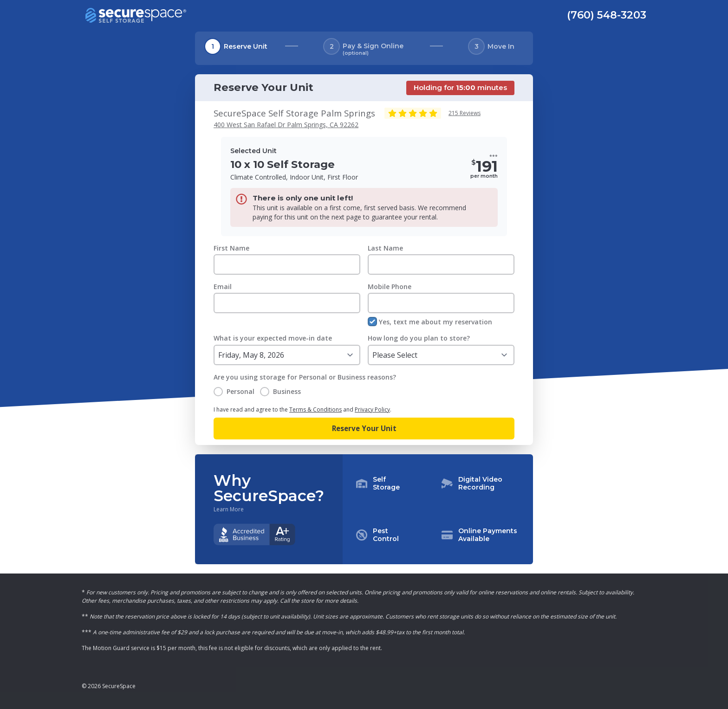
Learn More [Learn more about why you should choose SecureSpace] (229, 509)
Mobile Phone (390, 287)
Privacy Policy (372, 409)
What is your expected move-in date (273, 338)
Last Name (385, 248)
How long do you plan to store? (419, 338)
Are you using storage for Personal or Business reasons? (305, 377)
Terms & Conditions (315, 409)
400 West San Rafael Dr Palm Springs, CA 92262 (286, 125)
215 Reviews (465, 113)
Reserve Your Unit (364, 428)
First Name (231, 248)
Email (223, 287)
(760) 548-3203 (607, 15)
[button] (438, 509)
